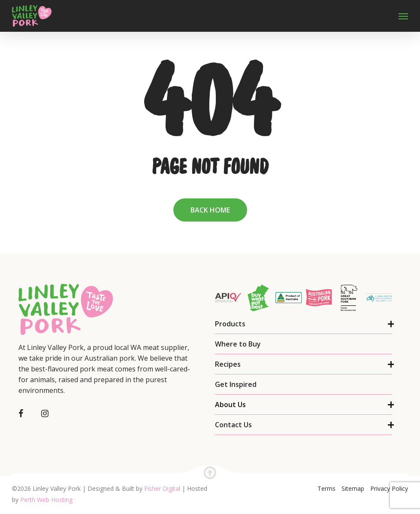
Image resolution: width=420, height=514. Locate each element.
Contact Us (233, 425)
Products (230, 324)
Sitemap (353, 488)
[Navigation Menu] (403, 16)
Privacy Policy (389, 488)
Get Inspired (236, 384)
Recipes (228, 364)
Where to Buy (238, 344)
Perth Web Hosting (46, 500)
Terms (326, 488)
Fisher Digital (162, 488)
